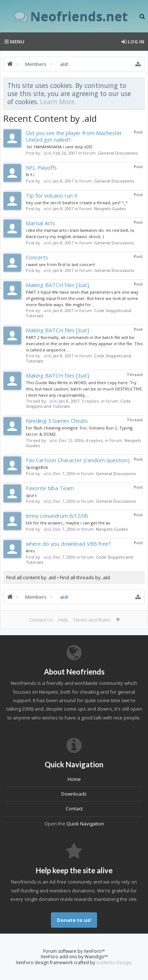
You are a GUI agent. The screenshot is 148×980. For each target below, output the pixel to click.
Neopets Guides (110, 208)
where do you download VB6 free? (68, 544)
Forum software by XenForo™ (74, 951)
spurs (31, 495)
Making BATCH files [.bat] (57, 285)
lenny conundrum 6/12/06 (57, 516)
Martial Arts (40, 223)
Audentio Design (114, 963)
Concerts (37, 257)
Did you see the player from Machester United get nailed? (74, 136)
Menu (14, 42)
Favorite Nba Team (50, 488)
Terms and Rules (92, 620)
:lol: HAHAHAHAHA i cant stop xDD (59, 147)
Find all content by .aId (31, 577)
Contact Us (41, 620)
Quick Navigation (85, 824)
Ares (30, 551)
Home (74, 779)
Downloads (74, 794)
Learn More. (58, 102)
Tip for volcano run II (51, 195)
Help (63, 620)
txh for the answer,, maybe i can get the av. (69, 523)
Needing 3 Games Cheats (57, 421)
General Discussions (118, 153)
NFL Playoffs (41, 167)
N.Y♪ (30, 175)
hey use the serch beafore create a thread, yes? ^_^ (77, 203)
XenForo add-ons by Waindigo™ (74, 957)
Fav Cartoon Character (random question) (78, 460)
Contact (74, 809)
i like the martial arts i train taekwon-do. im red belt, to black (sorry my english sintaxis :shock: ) (80, 233)
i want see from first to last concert (60, 264)
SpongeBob (37, 467)
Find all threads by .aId (85, 577)
